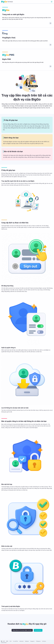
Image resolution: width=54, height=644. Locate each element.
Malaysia (27, 641)
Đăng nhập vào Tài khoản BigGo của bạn (22, 630)
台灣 (4, 641)
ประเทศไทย (16, 641)
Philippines (38, 641)
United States (4, 643)
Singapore (32, 641)
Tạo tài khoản (38, 630)
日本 (11, 641)
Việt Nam (44, 641)
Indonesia (21, 641)
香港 (7, 641)
